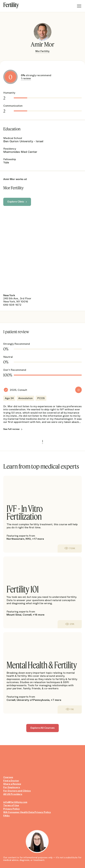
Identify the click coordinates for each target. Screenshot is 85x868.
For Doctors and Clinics (17, 791)
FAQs (6, 816)
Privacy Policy (12, 809)
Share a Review (12, 784)
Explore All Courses (43, 728)
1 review (26, 78)
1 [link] (43, 441)
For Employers (12, 787)
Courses (8, 777)
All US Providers (13, 794)
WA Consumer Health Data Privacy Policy (27, 812)
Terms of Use (11, 805)
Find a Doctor (11, 781)
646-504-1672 (12, 305)
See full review (11, 429)
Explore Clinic (16, 202)
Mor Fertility (42, 51)
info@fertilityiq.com (15, 802)
